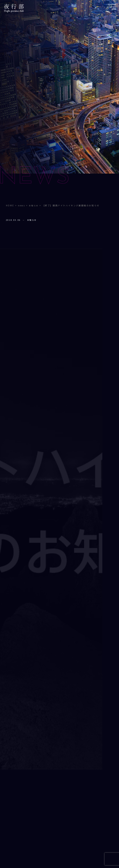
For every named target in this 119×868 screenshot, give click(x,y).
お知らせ (32, 220)
